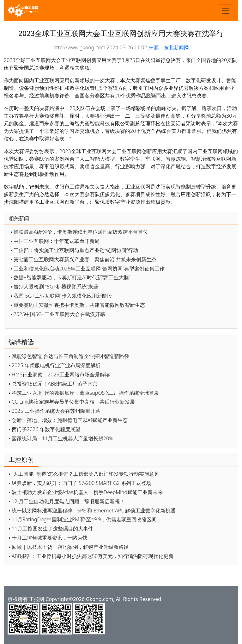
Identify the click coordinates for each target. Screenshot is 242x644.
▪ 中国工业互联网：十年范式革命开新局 (55, 241)
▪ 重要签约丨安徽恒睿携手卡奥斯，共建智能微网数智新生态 (78, 305)
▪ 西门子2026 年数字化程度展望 (44, 429)
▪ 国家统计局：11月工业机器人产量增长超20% (61, 438)
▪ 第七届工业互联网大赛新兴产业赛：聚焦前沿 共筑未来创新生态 (83, 259)
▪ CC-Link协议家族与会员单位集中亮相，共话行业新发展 (72, 402)
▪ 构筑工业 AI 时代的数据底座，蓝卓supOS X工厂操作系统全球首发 (84, 393)
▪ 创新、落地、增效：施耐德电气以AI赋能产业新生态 (68, 420)
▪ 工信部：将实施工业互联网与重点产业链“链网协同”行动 (74, 250)
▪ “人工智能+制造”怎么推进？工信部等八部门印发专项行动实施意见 (84, 474)
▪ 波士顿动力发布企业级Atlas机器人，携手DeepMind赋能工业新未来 (86, 492)
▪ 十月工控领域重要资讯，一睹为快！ (51, 538)
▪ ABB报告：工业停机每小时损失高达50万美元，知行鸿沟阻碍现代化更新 (91, 556)
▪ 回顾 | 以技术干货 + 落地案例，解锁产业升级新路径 (69, 547)
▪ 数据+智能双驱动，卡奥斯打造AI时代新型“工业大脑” (70, 277)
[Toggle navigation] (226, 11)
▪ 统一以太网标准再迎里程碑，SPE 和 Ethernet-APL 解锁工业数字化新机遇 (92, 511)
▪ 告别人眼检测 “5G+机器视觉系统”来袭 (54, 287)
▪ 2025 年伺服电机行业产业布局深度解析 (54, 365)
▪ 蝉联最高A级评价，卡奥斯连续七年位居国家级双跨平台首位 (79, 232)
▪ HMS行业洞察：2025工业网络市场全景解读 (59, 375)
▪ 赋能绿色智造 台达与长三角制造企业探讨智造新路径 (69, 356)
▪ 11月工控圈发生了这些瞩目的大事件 (51, 529)
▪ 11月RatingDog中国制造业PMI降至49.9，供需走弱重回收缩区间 (83, 519)
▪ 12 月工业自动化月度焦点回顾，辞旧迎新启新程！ (67, 501)
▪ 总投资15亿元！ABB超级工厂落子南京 (53, 384)
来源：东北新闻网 (169, 47)
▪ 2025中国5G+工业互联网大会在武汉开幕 (58, 314)
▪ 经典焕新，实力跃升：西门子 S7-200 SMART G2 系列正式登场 (80, 483)
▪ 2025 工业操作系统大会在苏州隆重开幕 (54, 411)
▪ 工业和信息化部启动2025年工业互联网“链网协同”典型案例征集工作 (88, 269)
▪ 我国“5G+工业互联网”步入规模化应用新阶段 (61, 296)
